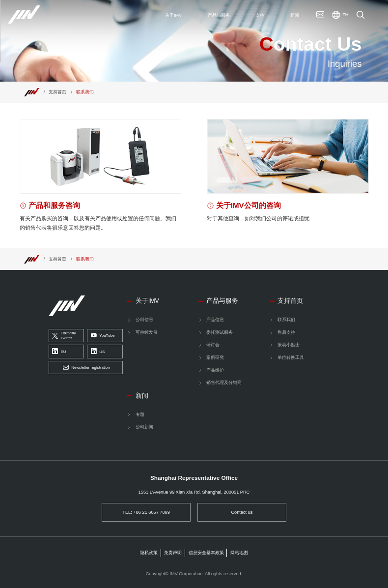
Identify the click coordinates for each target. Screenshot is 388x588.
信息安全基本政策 (206, 553)
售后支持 (286, 332)
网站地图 (239, 553)
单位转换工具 (291, 357)
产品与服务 (222, 301)
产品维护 (215, 370)
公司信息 (144, 320)
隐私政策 (149, 553)
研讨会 (213, 345)
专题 (140, 414)
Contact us (242, 512)
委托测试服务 (220, 332)
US (98, 352)
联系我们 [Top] (85, 92)
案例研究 (215, 357)
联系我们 (286, 320)
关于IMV (147, 301)
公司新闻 (144, 427)
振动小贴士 (289, 345)
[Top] (31, 92)
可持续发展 (147, 332)
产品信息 (215, 320)
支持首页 (57, 92)
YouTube (103, 336)
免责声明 (173, 553)
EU (59, 352)
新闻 (142, 396)
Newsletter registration (86, 367)
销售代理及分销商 (224, 382)
